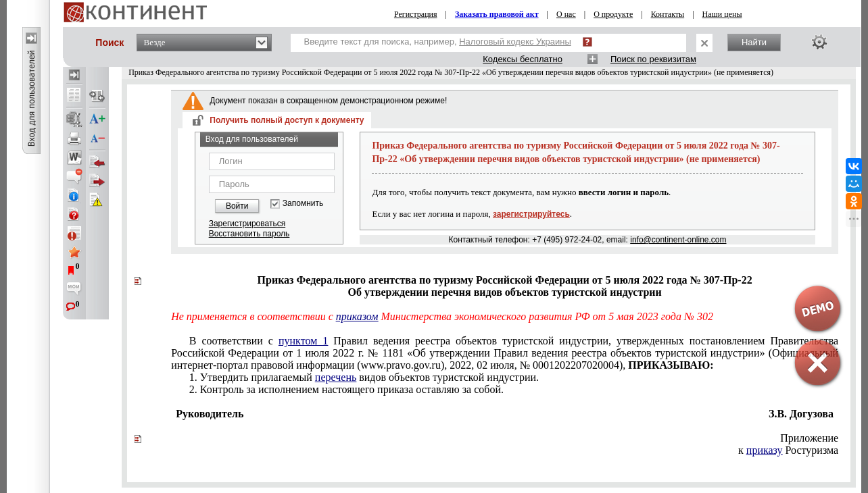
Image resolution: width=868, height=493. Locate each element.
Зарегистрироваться (247, 224)
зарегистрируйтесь (531, 214)
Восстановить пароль (249, 234)
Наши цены (722, 14)
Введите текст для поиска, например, (438, 42)
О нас (566, 14)
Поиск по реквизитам (653, 59)
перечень (336, 377)
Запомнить (303, 204)
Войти (237, 206)
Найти (754, 42)
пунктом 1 (303, 341)
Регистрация (416, 14)
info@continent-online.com (678, 240)
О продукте (613, 14)
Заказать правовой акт (497, 14)
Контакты (668, 14)
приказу (765, 450)
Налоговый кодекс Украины (515, 42)
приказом (357, 316)
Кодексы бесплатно (523, 59)
